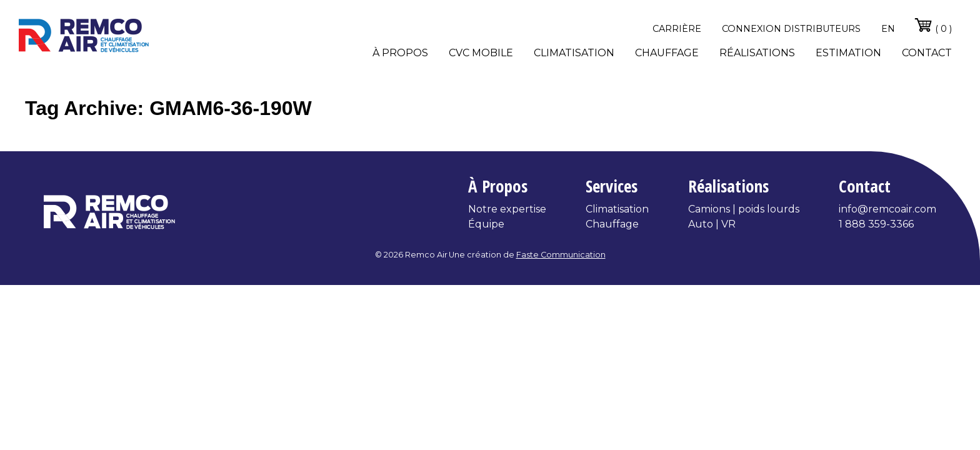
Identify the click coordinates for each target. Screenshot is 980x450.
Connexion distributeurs (791, 29)
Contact (927, 53)
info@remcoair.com (887, 209)
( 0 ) (933, 25)
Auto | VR (712, 224)
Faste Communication (561, 255)
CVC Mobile (481, 53)
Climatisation (574, 53)
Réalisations (757, 53)
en (888, 29)
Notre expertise (507, 209)
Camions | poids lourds (744, 209)
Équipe (486, 224)
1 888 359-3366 (876, 224)
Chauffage (667, 53)
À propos (400, 53)
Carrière (677, 29)
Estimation (848, 53)
